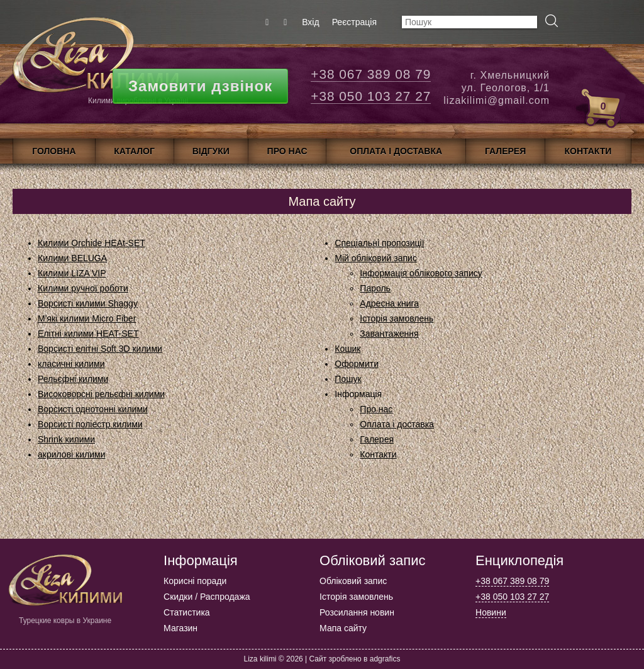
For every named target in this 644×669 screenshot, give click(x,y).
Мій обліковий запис (376, 258)
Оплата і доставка (397, 424)
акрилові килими (71, 454)
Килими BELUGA (72, 258)
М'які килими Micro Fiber (87, 318)
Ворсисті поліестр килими (90, 424)
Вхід (310, 22)
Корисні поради (195, 581)
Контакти (378, 454)
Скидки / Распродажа (207, 597)
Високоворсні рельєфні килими (101, 394)
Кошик (347, 349)
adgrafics (385, 659)
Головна (54, 151)
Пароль (375, 288)
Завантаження (389, 334)
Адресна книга (389, 303)
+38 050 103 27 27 (371, 96)
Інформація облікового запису (421, 273)
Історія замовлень (397, 318)
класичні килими (71, 364)
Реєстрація (354, 22)
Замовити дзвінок (200, 86)
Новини (491, 612)
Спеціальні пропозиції (379, 243)
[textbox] (469, 22)
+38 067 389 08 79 (371, 74)
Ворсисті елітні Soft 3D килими (100, 349)
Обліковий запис (353, 581)
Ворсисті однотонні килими (93, 409)
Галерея (377, 439)
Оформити (357, 364)
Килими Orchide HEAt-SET (92, 243)
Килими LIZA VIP (72, 273)
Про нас (376, 409)
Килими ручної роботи (83, 288)
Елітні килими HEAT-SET (88, 334)
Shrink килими (66, 439)
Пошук (348, 379)
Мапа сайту (343, 628)
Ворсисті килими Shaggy (88, 303)
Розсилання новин (357, 612)
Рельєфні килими (73, 379)
